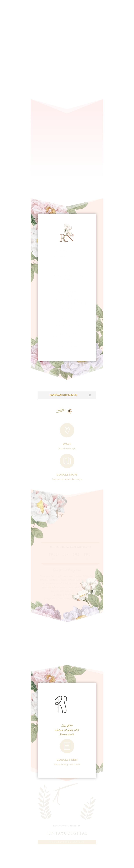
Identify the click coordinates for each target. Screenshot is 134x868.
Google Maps (67, 474)
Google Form (67, 759)
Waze (67, 443)
